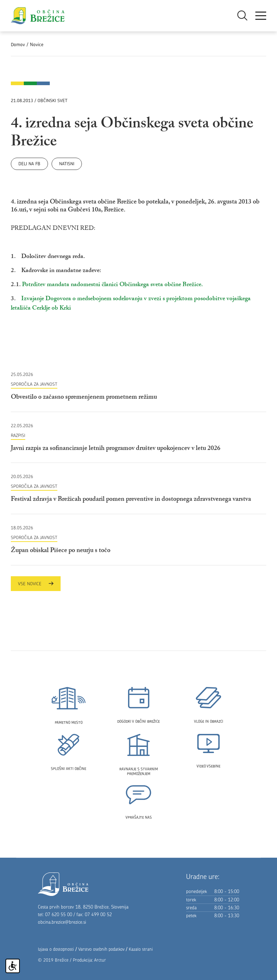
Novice (37, 45)
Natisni (67, 164)
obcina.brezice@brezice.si (62, 922)
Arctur (100, 960)
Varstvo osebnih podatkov (101, 949)
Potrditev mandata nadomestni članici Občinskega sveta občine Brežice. (113, 285)
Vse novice (36, 584)
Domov (18, 45)
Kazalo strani (141, 949)
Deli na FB (29, 164)
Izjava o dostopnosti (56, 949)
